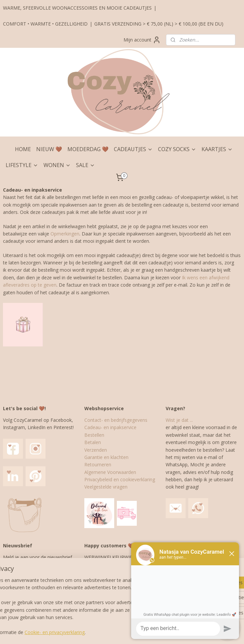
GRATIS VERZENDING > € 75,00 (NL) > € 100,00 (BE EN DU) (159, 24)
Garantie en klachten (106, 457)
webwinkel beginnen (136, 632)
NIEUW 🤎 (49, 149)
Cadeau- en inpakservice (110, 427)
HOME (23, 149)
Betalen (93, 442)
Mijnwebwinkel (194, 632)
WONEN (57, 165)
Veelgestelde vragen (106, 487)
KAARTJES (217, 149)
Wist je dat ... (179, 420)
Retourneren (98, 464)
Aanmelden (20, 602)
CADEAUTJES (133, 149)
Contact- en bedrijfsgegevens (116, 420)
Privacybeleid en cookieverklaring (120, 479)
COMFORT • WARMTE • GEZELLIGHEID (45, 24)
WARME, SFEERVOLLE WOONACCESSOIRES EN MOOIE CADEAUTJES (77, 8)
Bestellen (94, 435)
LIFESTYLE (22, 165)
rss (110, 632)
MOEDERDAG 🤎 (88, 149)
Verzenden (96, 450)
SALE (85, 165)
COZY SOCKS (177, 149)
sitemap (96, 632)
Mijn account (142, 40)
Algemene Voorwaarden (110, 472)
